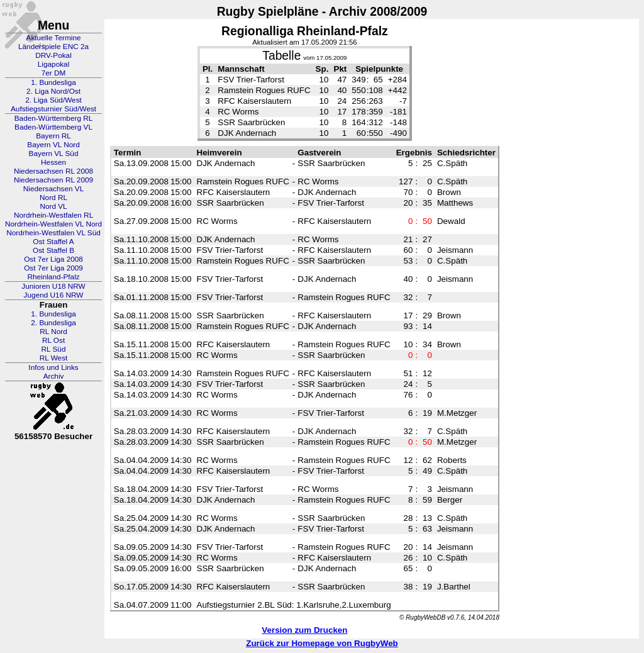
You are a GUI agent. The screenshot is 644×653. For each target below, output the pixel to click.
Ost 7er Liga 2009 (53, 268)
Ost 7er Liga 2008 (53, 259)
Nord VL (53, 206)
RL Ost (53, 340)
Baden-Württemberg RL (54, 118)
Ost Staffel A (53, 242)
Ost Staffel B (53, 250)
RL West (54, 358)
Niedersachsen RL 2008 (53, 171)
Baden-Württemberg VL (53, 127)
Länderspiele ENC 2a (53, 47)
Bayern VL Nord (53, 145)
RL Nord (53, 332)
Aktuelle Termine (54, 38)
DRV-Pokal (53, 55)
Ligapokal (54, 64)
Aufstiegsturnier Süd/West (53, 109)
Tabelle (281, 56)
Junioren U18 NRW (53, 286)
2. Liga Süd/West (53, 100)
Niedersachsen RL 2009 (53, 180)
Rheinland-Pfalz (53, 277)
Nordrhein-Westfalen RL (53, 215)
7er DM (54, 73)
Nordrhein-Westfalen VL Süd (53, 233)
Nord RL (53, 198)
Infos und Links (53, 367)
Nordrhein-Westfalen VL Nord (53, 224)
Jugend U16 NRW (54, 295)
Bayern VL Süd (54, 153)
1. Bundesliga (53, 82)
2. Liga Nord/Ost (53, 91)
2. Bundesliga (53, 323)
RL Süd (54, 349)
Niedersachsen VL (53, 189)
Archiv (54, 376)
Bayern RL (53, 136)
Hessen (53, 162)
